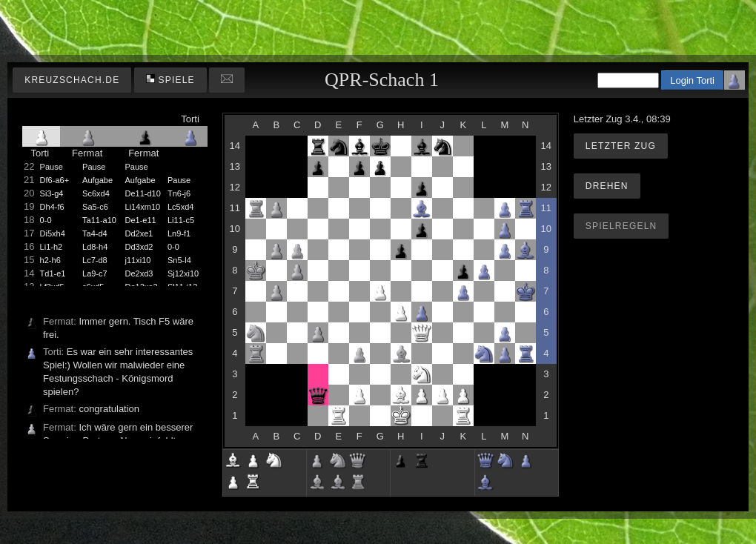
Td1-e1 (53, 273)
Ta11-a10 (99, 220)
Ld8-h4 (95, 247)
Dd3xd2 (139, 247)
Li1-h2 (52, 247)
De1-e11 (141, 220)
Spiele (170, 80)
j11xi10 (138, 260)
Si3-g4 (52, 193)
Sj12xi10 (183, 273)
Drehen (607, 186)
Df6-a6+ (54, 180)
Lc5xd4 (180, 207)
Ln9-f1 (179, 233)
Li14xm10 (143, 207)
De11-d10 (143, 193)
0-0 (46, 220)
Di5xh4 (53, 233)
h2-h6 (50, 260)
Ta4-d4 (95, 233)
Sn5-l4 (179, 260)
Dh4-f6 (52, 207)
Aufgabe (97, 180)
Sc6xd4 (96, 193)
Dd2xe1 (139, 233)
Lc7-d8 (95, 260)
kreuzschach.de (72, 80)
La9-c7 (95, 273)
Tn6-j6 (179, 193)
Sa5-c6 (95, 207)
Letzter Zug (621, 146)
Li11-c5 (181, 220)
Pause (52, 167)
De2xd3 (139, 273)
